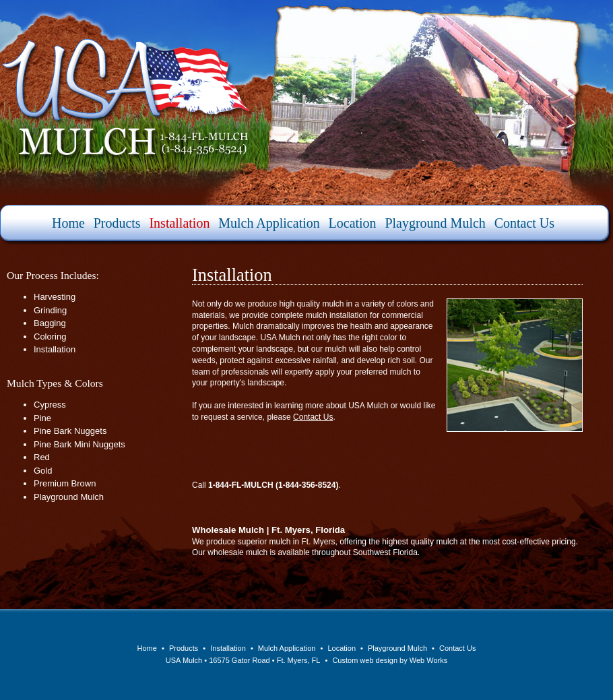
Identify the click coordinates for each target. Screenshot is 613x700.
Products (117, 223)
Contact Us (524, 223)
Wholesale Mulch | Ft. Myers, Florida (268, 530)
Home (68, 223)
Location (353, 223)
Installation (179, 223)
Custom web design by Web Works (390, 660)
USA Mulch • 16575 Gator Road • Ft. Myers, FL (243, 660)
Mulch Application (269, 223)
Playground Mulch (435, 223)
